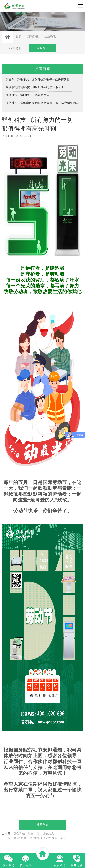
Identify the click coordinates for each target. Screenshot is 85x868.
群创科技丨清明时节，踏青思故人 (28, 95)
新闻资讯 (33, 37)
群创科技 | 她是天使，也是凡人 (28, 834)
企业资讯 (50, 37)
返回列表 (43, 825)
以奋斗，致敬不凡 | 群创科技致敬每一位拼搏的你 (38, 80)
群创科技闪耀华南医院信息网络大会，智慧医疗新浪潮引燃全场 (43, 103)
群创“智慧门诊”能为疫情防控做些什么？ (34, 838)
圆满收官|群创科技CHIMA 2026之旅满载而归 (35, 87)
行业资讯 (15, 48)
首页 (19, 37)
